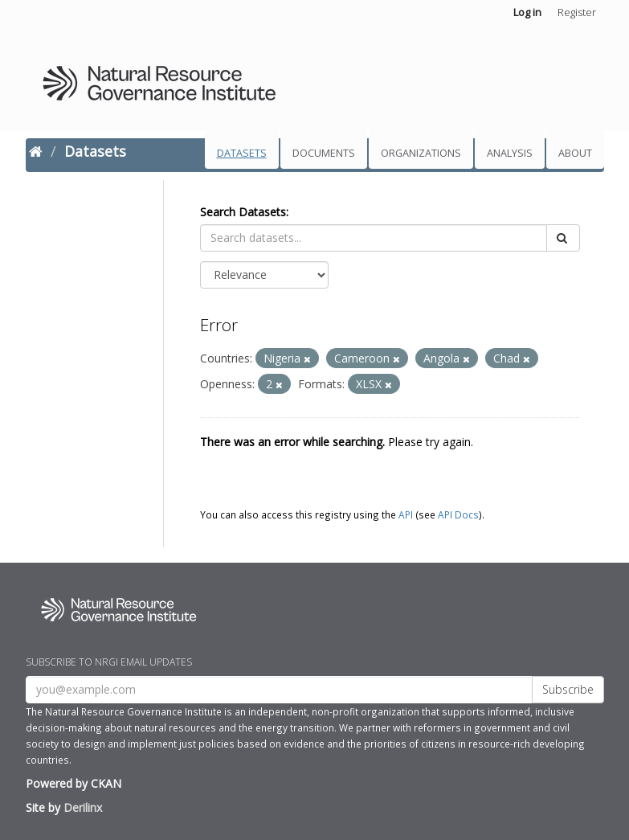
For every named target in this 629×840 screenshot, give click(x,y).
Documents (324, 153)
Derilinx (83, 807)
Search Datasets (243, 212)
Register (577, 12)
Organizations (421, 153)
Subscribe (568, 689)
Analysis (510, 153)
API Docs (458, 514)
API (406, 514)
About (575, 153)
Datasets (242, 153)
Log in (527, 12)
